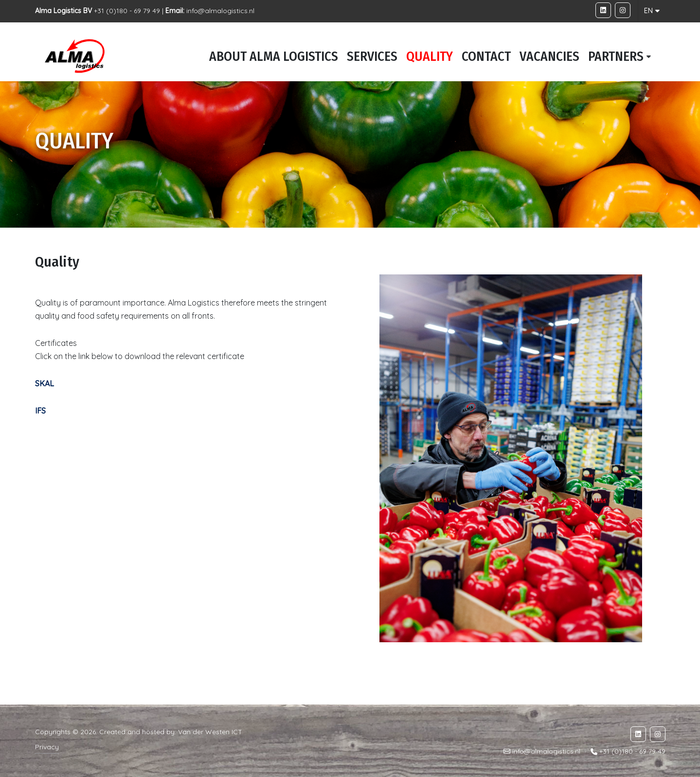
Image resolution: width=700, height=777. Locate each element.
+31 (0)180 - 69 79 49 (632, 752)
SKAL (45, 383)
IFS (40, 411)
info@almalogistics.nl (220, 11)
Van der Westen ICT (210, 732)
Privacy (47, 747)
